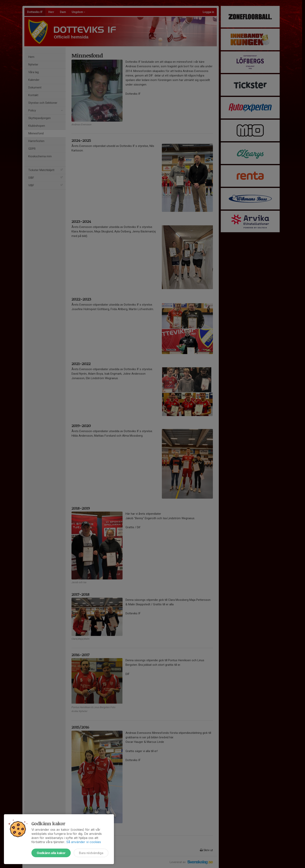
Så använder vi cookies (84, 842)
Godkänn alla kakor (51, 853)
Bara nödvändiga (91, 853)
